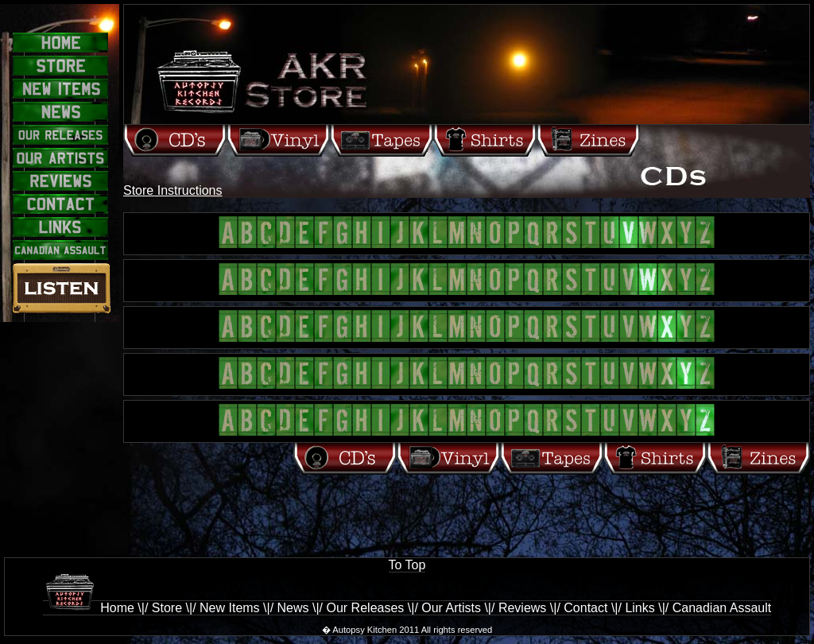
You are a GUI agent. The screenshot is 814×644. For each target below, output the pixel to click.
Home (89, 607)
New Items (230, 608)
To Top (407, 565)
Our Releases (366, 608)
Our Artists (451, 608)
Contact (585, 608)
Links (640, 608)
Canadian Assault (722, 608)
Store (167, 608)
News (293, 608)
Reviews (522, 608)
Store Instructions (173, 190)
